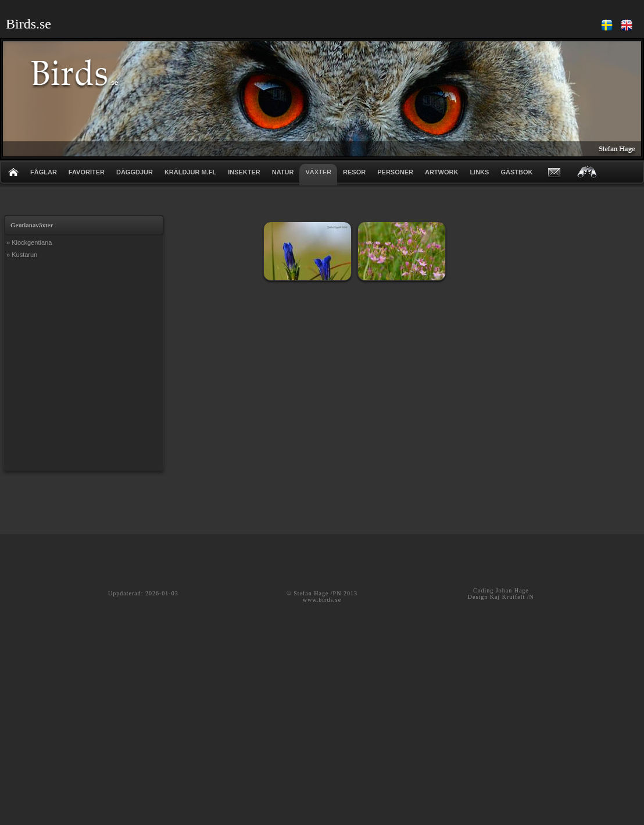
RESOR (354, 172)
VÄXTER (318, 172)
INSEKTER (244, 172)
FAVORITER (87, 172)
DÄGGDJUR (135, 172)
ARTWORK (441, 172)
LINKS (479, 172)
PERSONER (395, 172)
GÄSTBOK (516, 172)
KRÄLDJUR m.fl (190, 172)
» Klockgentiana (29, 242)
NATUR (283, 172)
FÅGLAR (44, 172)
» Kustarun (22, 255)
